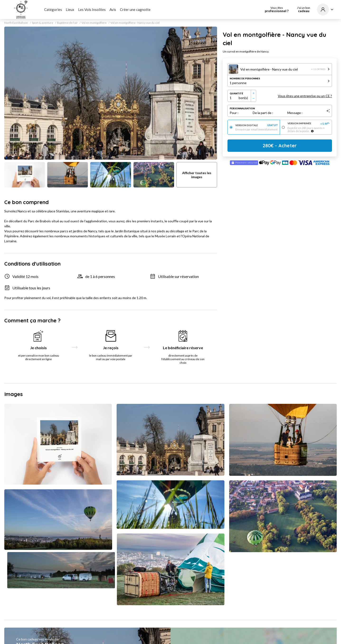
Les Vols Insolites (92, 10)
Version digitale (257, 125)
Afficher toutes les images (197, 175)
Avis (113, 10)
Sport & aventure (43, 23)
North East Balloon (16, 23)
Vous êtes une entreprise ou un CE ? (305, 96)
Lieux (70, 10)
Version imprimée (309, 124)
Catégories (53, 10)
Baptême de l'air (67, 23)
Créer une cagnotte (135, 10)
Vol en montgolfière (94, 23)
